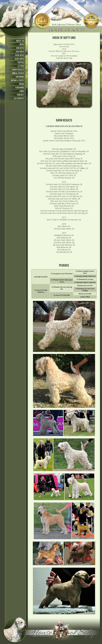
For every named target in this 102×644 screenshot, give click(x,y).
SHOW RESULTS (18, 70)
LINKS (22, 91)
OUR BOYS (20, 48)
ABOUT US (20, 41)
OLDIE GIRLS (19, 59)
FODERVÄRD (20, 87)
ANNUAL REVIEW (18, 73)
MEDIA (22, 84)
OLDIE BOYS (19, 55)
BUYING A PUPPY (17, 80)
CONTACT (20, 95)
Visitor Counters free (75, 636)
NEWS (22, 44)
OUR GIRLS (20, 52)
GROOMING (20, 77)
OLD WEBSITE (19, 98)
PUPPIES (21, 62)
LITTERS (21, 66)
